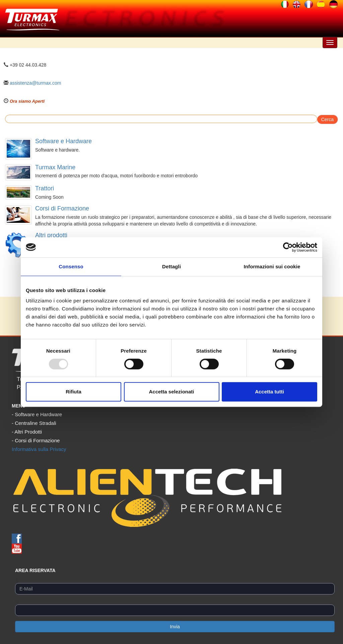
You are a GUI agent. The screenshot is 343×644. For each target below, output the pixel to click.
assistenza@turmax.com (35, 83)
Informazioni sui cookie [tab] (272, 266)
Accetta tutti (269, 392)
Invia (175, 627)
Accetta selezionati (171, 392)
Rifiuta (74, 392)
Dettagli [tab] (171, 266)
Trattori (45, 188)
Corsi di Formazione (62, 208)
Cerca (327, 119)
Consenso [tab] (71, 266)
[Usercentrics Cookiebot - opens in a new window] (288, 247)
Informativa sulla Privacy (39, 449)
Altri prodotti (51, 235)
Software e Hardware (63, 141)
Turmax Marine (55, 167)
